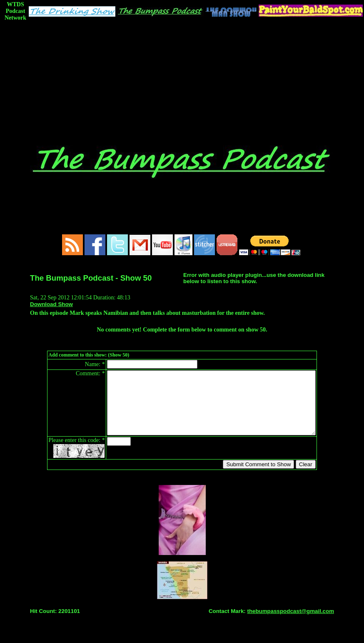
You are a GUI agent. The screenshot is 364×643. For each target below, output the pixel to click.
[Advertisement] (182, 82)
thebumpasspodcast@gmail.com (290, 624)
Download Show (51, 304)
